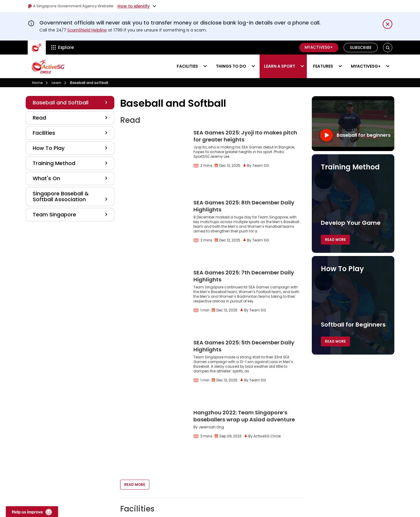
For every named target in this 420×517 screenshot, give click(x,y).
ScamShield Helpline (88, 30)
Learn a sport (280, 66)
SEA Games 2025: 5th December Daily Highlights (244, 284)
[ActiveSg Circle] (37, 47)
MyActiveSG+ (318, 47)
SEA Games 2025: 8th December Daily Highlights (244, 183)
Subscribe (361, 47)
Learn (56, 82)
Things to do (231, 66)
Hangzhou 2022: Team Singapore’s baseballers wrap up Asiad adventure (244, 334)
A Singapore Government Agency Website (73, 6)
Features (323, 66)
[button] (388, 47)
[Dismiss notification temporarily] (387, 24)
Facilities (187, 66)
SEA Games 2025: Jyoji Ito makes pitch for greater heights (245, 136)
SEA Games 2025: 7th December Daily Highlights (244, 233)
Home (37, 82)
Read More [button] (135, 381)
